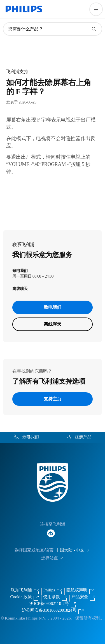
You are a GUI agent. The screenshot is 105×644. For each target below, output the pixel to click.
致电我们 (53, 307)
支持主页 (53, 399)
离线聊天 (53, 324)
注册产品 (83, 437)
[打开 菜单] (96, 9)
